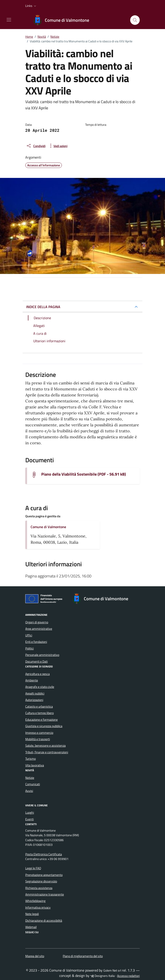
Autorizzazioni (34, 700)
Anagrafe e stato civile (40, 687)
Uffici (29, 635)
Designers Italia (102, 976)
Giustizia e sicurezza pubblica (44, 726)
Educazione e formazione (41, 720)
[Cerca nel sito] (135, 20)
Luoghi (30, 813)
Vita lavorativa (35, 765)
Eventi (29, 819)
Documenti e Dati (36, 661)
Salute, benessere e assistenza (45, 746)
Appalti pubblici (35, 693)
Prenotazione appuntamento (44, 875)
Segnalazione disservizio (41, 881)
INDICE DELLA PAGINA (43, 307)
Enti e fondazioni (36, 642)
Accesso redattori (128, 976)
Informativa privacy (38, 907)
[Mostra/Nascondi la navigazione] (9, 20)
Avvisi (29, 791)
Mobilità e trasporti (38, 739)
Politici (29, 648)
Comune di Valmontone (48, 527)
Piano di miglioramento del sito (83, 956)
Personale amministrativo (42, 655)
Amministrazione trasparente (45, 894)
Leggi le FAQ (33, 868)
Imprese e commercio (39, 733)
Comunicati (33, 784)
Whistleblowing (35, 901)
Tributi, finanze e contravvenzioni (47, 752)
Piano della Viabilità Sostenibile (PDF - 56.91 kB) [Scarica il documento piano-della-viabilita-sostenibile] (84, 474)
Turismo (30, 759)
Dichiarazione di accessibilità (44, 921)
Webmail (31, 927)
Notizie (30, 778)
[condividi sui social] (36, 146)
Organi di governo (37, 622)
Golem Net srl (112, 970)
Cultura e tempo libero (39, 713)
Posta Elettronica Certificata (44, 854)
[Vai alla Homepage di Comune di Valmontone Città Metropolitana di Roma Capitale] (63, 20)
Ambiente (32, 680)
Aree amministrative (39, 629)
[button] (31, 6)
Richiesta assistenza (39, 888)
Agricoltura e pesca (37, 674)
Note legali (32, 914)
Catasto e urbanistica (39, 706)
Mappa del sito (35, 956)
